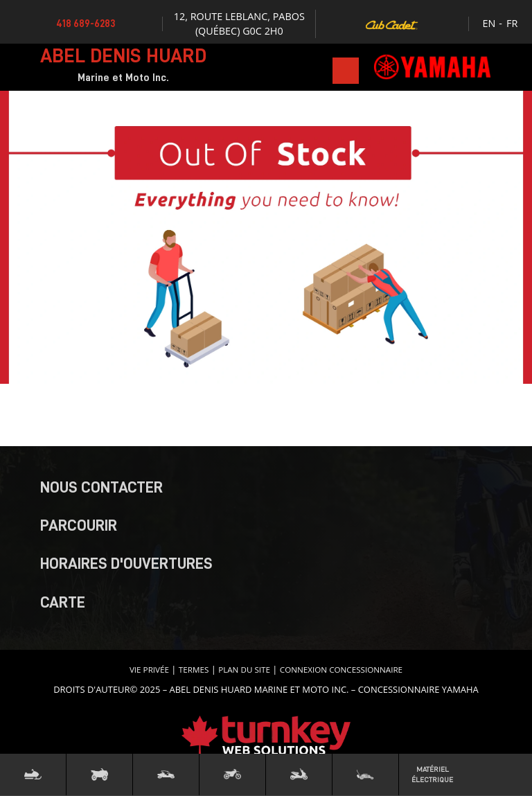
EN (489, 23)
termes (194, 670)
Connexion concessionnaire (341, 670)
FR (512, 23)
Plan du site (244, 670)
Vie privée (149, 670)
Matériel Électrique (432, 774)
